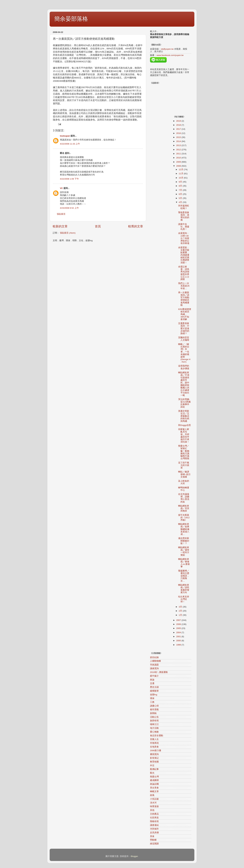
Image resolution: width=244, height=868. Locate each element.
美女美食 (154, 788)
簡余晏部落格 (71, 19)
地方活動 (154, 728)
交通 (152, 683)
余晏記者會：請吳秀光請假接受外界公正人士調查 (184, 273)
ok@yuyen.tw (167, 49)
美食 (152, 836)
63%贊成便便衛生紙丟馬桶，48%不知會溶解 (185, 314)
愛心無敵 (154, 732)
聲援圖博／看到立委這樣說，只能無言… (184, 576)
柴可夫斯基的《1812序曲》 (184, 518)
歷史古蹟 (154, 687)
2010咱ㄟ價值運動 (159, 672)
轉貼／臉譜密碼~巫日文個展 (184, 474)
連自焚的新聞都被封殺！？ (184, 541)
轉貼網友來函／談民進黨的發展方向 (184, 589)
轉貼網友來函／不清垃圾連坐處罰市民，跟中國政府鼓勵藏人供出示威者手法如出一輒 (184, 384)
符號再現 (154, 743)
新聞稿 (153, 713)
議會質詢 (154, 668)
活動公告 (154, 717)
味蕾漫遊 (154, 806)
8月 (181, 186)
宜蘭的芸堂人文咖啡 (184, 339)
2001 (179, 637)
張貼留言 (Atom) (68, 233)
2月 (181, 611)
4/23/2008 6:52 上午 (69, 208)
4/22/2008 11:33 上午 (70, 144)
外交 (152, 765)
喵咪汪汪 (154, 724)
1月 (181, 615)
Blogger (134, 856)
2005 (179, 628)
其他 (152, 810)
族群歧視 (154, 721)
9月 (181, 182)
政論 (152, 680)
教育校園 (154, 762)
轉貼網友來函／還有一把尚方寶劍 (184, 551)
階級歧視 (154, 821)
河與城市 (154, 829)
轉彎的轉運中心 (184, 489)
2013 (179, 145)
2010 (179, 158)
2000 (179, 641)
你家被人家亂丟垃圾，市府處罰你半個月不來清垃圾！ (184, 436)
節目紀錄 (154, 657)
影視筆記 (154, 758)
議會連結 (154, 825)
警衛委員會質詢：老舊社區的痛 (184, 216)
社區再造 (154, 818)
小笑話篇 (154, 799)
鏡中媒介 (154, 676)
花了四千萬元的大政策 (184, 465)
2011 (179, 154)
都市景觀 (154, 710)
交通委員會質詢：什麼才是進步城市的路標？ (184, 328)
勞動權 (153, 840)
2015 (179, 137)
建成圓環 (154, 780)
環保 (152, 698)
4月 (181, 202)
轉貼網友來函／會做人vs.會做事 (184, 563)
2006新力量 (156, 751)
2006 (179, 624)
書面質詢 (154, 754)
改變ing (154, 695)
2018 (179, 125)
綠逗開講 (154, 844)
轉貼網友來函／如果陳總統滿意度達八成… (184, 529)
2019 (179, 121)
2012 (179, 150)
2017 (179, 129)
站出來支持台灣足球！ (184, 599)
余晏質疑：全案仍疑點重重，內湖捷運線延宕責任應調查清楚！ (184, 255)
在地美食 (154, 747)
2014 (179, 141)
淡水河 (153, 803)
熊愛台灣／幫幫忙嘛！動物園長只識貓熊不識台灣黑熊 (184, 452)
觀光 (152, 773)
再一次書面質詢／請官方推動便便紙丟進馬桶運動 (184, 299)
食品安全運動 (157, 736)
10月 (181, 178)
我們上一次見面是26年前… (184, 286)
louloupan (65, 136)
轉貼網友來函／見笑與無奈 (184, 508)
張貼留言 (61, 214)
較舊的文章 (136, 226)
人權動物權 (155, 661)
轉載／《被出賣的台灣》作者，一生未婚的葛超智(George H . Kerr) (184, 353)
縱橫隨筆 (154, 691)
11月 (181, 174)
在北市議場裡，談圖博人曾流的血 (184, 498)
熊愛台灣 (154, 777)
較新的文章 (60, 226)
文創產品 (154, 814)
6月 (181, 194)
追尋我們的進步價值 (184, 367)
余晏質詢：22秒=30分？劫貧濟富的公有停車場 (184, 238)
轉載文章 (154, 791)
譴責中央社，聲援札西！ (184, 227)
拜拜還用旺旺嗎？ (184, 207)
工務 (152, 702)
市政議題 (154, 665)
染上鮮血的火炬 (184, 482)
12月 (181, 170)
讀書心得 (154, 706)
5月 (181, 198)
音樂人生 (154, 739)
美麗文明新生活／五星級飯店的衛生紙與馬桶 (184, 416)
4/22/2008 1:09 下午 (69, 179)
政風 (152, 795)
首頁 (98, 226)
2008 (179, 166)
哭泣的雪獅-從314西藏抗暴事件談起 (184, 403)
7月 (181, 190)
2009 (179, 162)
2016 (179, 133)
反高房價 (154, 833)
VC (61, 188)
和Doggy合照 (184, 425)
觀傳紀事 (154, 769)
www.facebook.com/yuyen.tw (170, 55)
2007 (179, 620)
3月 (181, 607)
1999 (179, 645)
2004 (179, 632)
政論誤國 (154, 784)
